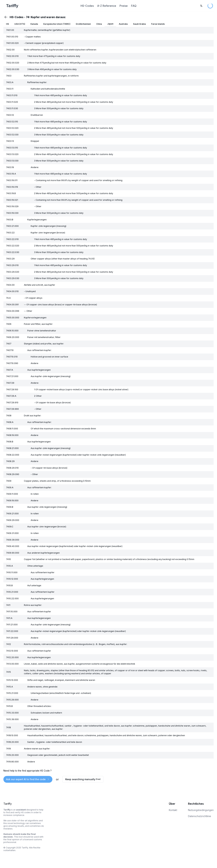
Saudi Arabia (139, 24)
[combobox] (201, 6)
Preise (124, 6)
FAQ (134, 6)
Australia (123, 24)
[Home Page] (39, 6)
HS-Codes (87, 6)
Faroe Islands (158, 24)
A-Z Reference (107, 6)
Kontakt (173, 810)
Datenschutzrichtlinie (200, 816)
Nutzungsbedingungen (201, 810)
